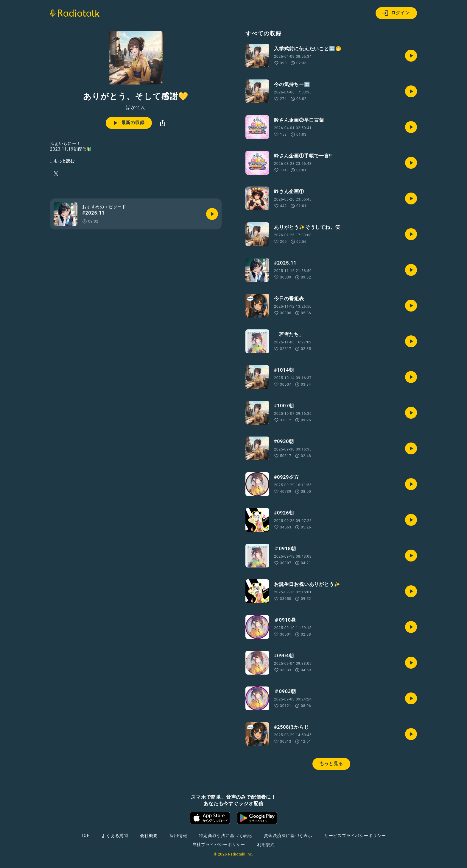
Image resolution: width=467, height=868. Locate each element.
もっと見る (331, 764)
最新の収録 (128, 123)
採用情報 (178, 836)
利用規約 (266, 844)
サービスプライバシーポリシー (355, 836)
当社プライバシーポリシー (219, 844)
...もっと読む (62, 161)
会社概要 (149, 836)
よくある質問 (115, 836)
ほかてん (136, 107)
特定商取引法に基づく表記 (225, 836)
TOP (85, 836)
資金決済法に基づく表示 (288, 836)
